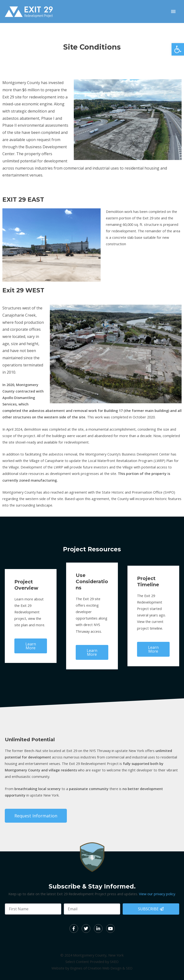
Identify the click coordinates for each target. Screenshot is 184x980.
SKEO (114, 962)
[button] (178, 49)
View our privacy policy (157, 894)
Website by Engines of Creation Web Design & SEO (92, 968)
